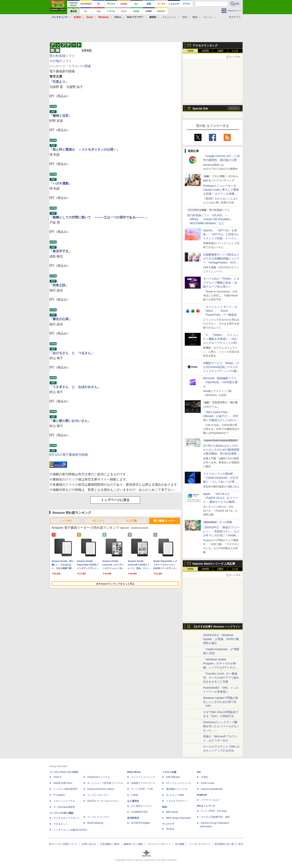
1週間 (220, 51)
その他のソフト (61, 61)
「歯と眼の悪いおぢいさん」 (70, 421)
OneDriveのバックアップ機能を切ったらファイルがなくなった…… (221, 726)
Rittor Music (134, 772)
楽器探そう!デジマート (143, 783)
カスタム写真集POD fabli (215, 817)
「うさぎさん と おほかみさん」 (75, 387)
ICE (199, 772)
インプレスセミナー (98, 795)
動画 (195, 17)
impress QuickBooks (212, 789)
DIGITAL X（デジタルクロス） (104, 801)
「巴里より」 (59, 82)
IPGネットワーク (206, 806)
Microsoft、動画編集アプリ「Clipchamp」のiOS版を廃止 (220, 382)
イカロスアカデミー (177, 801)
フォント (208, 17)
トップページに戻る (115, 500)
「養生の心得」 (61, 319)
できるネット (61, 824)
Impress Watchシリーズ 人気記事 (214, 564)
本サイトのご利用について (63, 844)
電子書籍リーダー (164, 521)
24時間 (205, 51)
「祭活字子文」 (61, 251)
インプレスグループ (200, 844)
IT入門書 (132, 521)
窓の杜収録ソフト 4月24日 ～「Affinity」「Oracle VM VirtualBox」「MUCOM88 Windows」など (210, 219)
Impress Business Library (101, 789)
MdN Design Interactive (178, 818)
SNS (185, 17)
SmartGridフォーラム (99, 777)
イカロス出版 (169, 772)
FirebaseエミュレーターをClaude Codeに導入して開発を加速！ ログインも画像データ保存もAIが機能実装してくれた (221, 194)
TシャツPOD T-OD (142, 789)
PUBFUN (202, 795)
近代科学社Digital (140, 823)
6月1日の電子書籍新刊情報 (69, 455)
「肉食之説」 (59, 285)
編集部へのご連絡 (133, 844)
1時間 (190, 51)
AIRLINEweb (173, 777)
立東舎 (135, 795)
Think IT (58, 777)
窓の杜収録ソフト (62, 56)
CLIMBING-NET (140, 812)
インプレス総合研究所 (65, 789)
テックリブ (168, 824)
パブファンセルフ (210, 800)
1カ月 (235, 51)
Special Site (200, 108)
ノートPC (66, 521)
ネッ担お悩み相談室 (64, 807)
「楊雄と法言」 (61, 116)
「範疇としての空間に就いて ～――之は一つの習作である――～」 (99, 217)
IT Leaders (59, 795)
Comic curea (208, 783)
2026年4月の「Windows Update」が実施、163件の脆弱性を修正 (221, 639)
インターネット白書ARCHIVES (70, 830)
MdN (165, 807)
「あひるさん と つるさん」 (72, 353)
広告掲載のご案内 (110, 844)
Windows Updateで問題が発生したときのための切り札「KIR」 (221, 702)
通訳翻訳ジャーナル (177, 789)
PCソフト (99, 521)
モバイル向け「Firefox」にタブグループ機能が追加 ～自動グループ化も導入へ (221, 283)
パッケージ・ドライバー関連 (70, 66)
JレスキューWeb (175, 795)
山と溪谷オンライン (142, 806)
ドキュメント (169, 17)
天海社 (204, 777)
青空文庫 (85, 474)
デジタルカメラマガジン (67, 818)
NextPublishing (95, 823)
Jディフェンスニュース (179, 783)
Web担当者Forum (63, 783)
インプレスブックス (98, 817)
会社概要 (180, 844)
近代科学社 (133, 818)
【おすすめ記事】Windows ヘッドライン (217, 627)
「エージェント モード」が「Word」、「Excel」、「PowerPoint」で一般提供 (220, 311)
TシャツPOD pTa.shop (214, 811)
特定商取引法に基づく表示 (229, 844)
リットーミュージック (143, 777)
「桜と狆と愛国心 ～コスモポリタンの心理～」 (85, 149)
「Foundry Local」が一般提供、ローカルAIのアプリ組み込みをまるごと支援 (221, 678)
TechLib (170, 829)
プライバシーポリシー (159, 844)
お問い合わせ (89, 844)
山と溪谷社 (133, 801)
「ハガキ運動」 (61, 183)
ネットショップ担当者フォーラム (105, 783)
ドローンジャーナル (64, 801)
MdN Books (172, 812)
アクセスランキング (205, 45)
